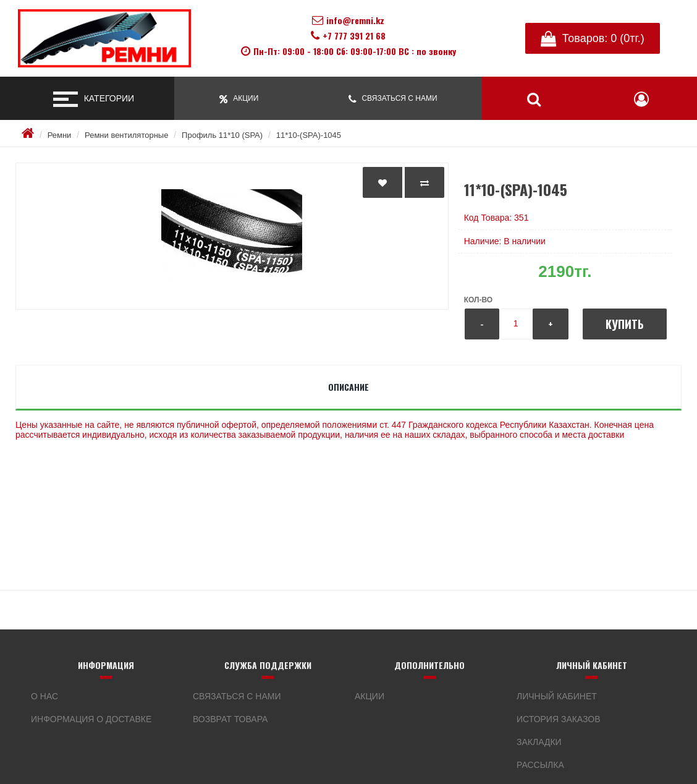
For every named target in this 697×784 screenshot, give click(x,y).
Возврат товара (230, 719)
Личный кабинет (557, 696)
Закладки (539, 742)
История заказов (559, 719)
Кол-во (478, 300)
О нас (44, 696)
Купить (625, 324)
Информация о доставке (91, 719)
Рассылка (540, 765)
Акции (370, 696)
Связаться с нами (237, 696)
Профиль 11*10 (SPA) (222, 135)
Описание (348, 387)
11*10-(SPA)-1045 (309, 135)
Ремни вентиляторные (126, 135)
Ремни (60, 135)
